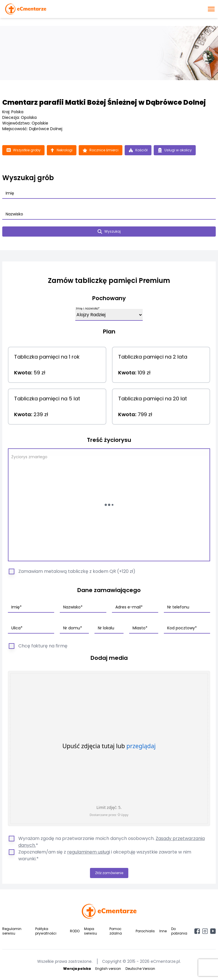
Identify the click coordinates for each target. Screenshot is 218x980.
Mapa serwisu (91, 931)
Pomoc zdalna (116, 931)
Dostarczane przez (109, 814)
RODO (75, 931)
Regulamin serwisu (12, 931)
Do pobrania (179, 931)
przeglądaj (141, 746)
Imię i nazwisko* (88, 308)
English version (108, 969)
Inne (163, 931)
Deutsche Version (140, 969)
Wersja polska (77, 969)
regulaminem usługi (89, 852)
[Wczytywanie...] (109, 505)
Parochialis (145, 931)
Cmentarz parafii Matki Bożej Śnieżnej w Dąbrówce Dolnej (104, 102)
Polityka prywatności (46, 931)
